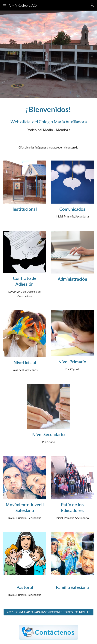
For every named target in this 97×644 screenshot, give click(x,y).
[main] (49, 109)
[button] (4, 5)
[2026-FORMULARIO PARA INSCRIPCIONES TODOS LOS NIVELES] (49, 612)
